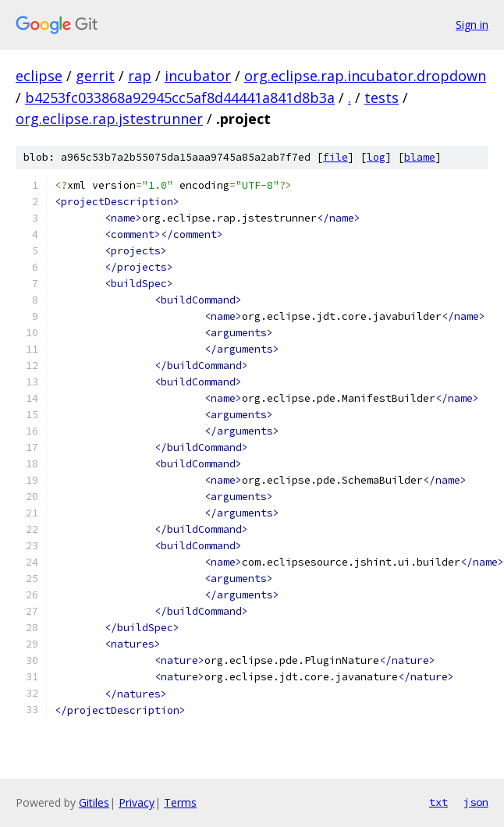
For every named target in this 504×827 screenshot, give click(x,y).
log (376, 157)
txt (438, 802)
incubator (198, 76)
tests (382, 98)
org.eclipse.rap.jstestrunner (109, 119)
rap (140, 76)
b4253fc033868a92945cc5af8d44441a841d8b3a (180, 98)
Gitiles (94, 802)
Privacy (137, 802)
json (476, 802)
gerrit (95, 76)
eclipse (39, 76)
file (335, 157)
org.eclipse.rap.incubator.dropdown (365, 76)
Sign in (472, 25)
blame (420, 157)
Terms (180, 802)
